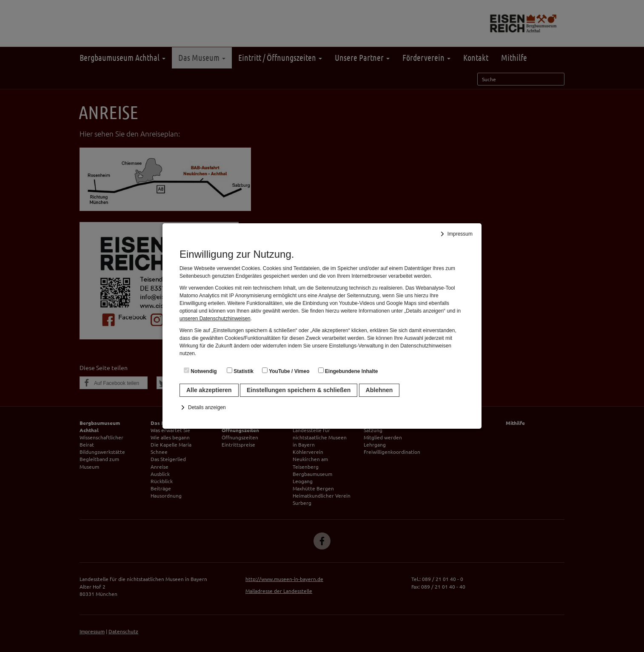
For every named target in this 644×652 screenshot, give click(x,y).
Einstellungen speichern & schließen (299, 390)
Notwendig (200, 371)
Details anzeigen (207, 407)
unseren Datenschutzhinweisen (215, 319)
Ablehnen (379, 390)
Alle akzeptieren (209, 390)
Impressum (460, 234)
